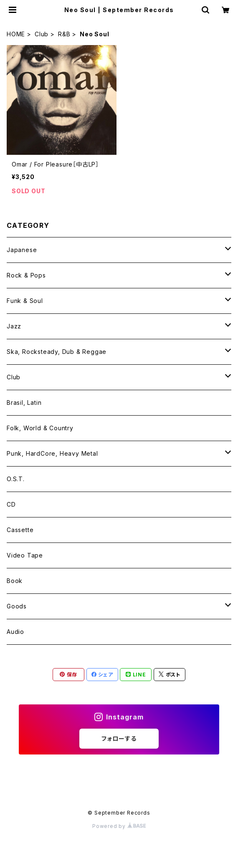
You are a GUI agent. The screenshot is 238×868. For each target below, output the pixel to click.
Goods (17, 606)
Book (15, 581)
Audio (15, 632)
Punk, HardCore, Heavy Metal (52, 453)
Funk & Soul (25, 301)
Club (42, 34)
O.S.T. (16, 479)
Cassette (20, 530)
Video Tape (25, 555)
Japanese (22, 250)
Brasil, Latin (24, 402)
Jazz (14, 326)
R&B (64, 34)
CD (11, 504)
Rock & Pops (26, 275)
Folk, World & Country (40, 428)
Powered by (119, 826)
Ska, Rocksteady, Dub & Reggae (57, 352)
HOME (16, 34)
